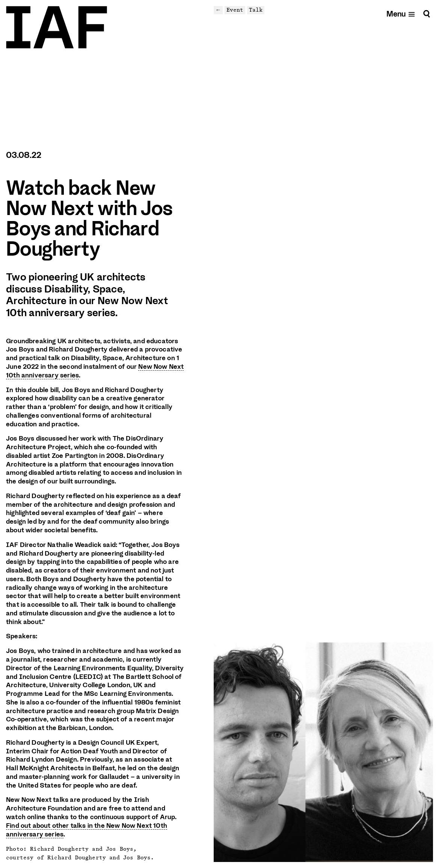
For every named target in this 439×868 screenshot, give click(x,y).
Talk (256, 10)
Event (235, 10)
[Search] (427, 14)
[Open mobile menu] (401, 14)
